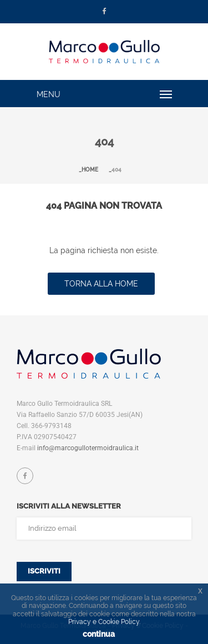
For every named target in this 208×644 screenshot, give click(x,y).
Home (90, 170)
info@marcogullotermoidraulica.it (88, 448)
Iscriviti (44, 571)
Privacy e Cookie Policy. (104, 622)
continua (99, 634)
